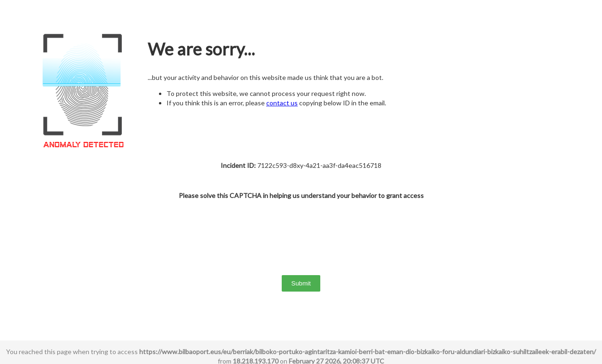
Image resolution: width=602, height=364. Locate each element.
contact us (282, 103)
